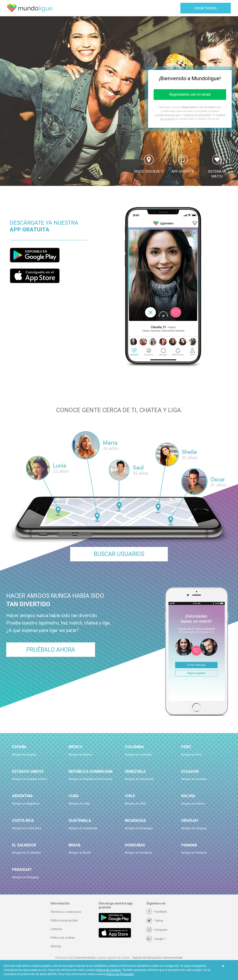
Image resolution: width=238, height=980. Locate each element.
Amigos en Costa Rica (26, 828)
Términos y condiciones (66, 912)
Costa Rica (23, 821)
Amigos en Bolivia (193, 804)
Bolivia (188, 796)
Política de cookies (63, 938)
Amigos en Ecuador (194, 779)
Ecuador (190, 771)
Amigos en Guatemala (83, 828)
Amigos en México (81, 755)
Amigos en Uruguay (194, 828)
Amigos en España (24, 755)
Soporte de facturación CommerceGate (157, 958)
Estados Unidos (28, 771)
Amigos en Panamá (194, 853)
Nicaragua (135, 821)
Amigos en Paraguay (25, 877)
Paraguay (22, 870)
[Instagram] (157, 930)
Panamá (189, 845)
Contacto (56, 929)
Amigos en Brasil (80, 853)
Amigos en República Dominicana (90, 779)
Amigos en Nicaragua (139, 828)
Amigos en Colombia (138, 755)
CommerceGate (85, 958)
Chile (130, 796)
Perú (186, 747)
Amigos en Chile (135, 804)
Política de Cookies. (109, 970)
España (19, 747)
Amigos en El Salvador (26, 853)
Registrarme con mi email (190, 94)
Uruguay (190, 821)
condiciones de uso (167, 115)
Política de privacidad (64, 921)
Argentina (22, 796)
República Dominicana (91, 771)
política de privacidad (197, 115)
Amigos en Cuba (79, 804)
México (76, 747)
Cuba (74, 796)
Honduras (135, 845)
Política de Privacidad (120, 974)
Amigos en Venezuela (139, 779)
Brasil (75, 845)
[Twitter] (155, 921)
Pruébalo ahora (51, 650)
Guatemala (80, 821)
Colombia (134, 747)
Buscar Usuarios (119, 554)
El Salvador (24, 845)
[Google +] (156, 939)
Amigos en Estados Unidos (30, 779)
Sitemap (56, 946)
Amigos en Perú (192, 755)
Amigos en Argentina (26, 804)
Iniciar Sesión (206, 8)
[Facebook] (157, 912)
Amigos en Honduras (138, 853)
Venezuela (135, 771)
